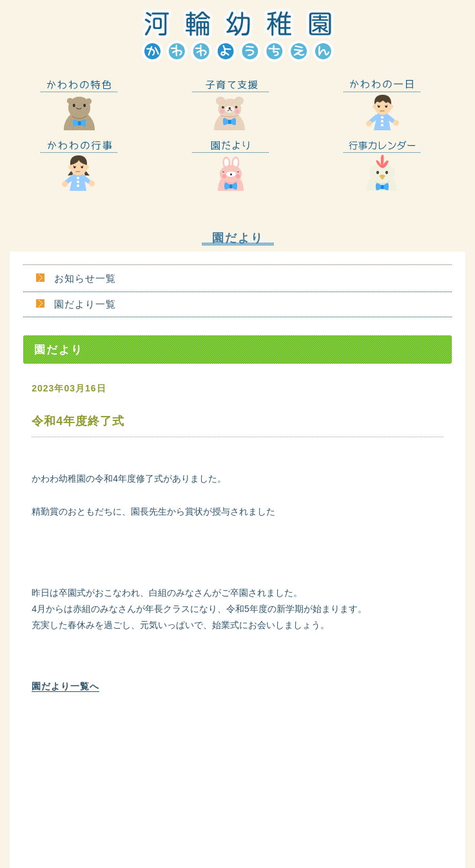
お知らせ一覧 (85, 278)
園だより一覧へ (65, 686)
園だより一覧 (85, 304)
